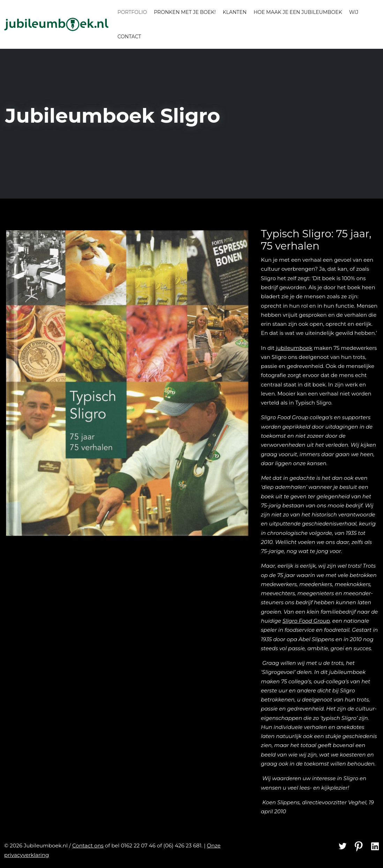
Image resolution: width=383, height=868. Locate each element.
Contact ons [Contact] (88, 846)
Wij (354, 12)
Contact (129, 37)
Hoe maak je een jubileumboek (298, 12)
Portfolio (132, 12)
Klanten (234, 12)
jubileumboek (294, 348)
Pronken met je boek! (185, 12)
